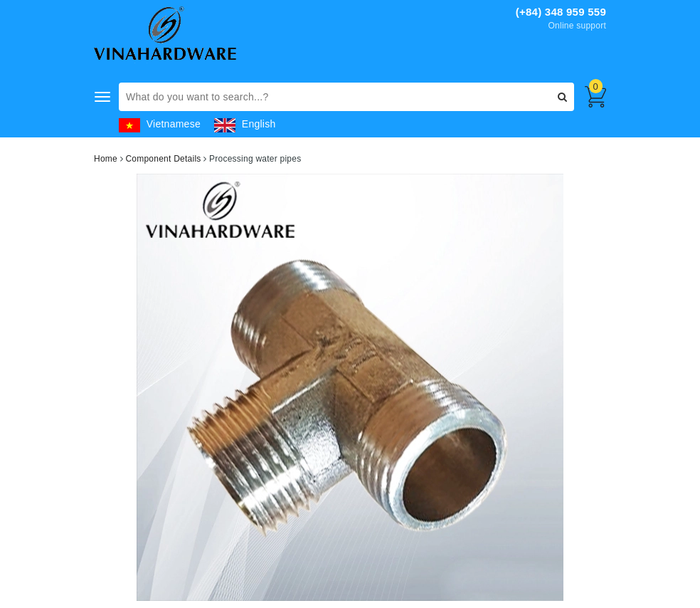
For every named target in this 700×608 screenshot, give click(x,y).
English (245, 124)
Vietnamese (160, 124)
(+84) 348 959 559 (561, 12)
